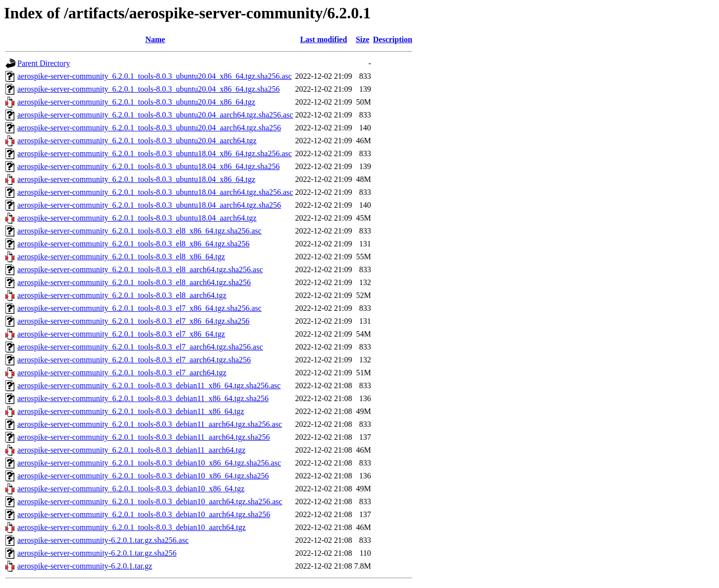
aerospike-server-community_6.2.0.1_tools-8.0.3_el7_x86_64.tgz (121, 334)
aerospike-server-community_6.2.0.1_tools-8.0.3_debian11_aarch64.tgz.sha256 (144, 437)
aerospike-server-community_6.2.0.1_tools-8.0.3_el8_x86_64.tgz (121, 257)
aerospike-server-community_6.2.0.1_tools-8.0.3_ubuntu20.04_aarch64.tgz (137, 141)
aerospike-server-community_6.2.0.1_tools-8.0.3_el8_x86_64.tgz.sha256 (133, 244)
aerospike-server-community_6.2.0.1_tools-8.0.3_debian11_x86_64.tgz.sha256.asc (149, 385)
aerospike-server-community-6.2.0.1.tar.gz (85, 566)
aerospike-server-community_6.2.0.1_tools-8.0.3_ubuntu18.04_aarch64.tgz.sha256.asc (155, 192)
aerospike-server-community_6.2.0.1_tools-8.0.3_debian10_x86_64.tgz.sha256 (143, 476)
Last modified (324, 39)
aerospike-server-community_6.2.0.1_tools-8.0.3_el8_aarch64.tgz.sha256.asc (140, 269)
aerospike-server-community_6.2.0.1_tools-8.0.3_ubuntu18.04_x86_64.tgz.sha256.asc (155, 153)
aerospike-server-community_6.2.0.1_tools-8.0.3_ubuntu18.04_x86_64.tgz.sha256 (148, 166)
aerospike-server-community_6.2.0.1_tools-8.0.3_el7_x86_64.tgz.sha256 (133, 321)
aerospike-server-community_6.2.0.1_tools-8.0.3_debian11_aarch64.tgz (131, 450)
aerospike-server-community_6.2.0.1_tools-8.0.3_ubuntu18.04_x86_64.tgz (136, 179)
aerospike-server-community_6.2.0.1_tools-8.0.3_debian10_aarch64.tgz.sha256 (144, 514)
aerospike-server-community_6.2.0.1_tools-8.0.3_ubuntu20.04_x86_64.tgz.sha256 (148, 89)
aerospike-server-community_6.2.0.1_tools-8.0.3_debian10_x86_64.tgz (131, 489)
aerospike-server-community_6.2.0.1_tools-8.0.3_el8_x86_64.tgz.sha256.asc (139, 231)
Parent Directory (44, 63)
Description (393, 39)
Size (363, 39)
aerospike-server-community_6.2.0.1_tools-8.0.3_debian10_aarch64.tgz (132, 527)
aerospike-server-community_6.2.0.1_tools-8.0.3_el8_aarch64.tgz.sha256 (134, 282)
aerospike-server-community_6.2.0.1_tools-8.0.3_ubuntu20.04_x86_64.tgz (136, 102)
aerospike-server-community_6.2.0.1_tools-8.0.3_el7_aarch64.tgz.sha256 (134, 360)
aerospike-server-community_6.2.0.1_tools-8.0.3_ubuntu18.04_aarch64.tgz (137, 218)
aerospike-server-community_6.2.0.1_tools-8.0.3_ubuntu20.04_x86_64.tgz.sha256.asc (155, 76)
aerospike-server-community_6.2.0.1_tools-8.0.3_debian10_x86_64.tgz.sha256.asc (149, 463)
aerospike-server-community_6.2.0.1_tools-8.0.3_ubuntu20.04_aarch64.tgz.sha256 (149, 128)
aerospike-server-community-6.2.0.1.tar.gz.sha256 (97, 553)
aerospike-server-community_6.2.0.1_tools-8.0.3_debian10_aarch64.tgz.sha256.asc (150, 501)
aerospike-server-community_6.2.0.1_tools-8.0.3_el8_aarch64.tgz (122, 295)
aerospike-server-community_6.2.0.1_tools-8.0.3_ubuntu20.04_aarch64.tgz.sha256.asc (155, 115)
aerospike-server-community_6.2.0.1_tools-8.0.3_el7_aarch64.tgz (122, 373)
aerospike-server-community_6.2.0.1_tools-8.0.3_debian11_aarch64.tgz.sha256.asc (150, 424)
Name (155, 39)
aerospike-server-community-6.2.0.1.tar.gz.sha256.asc (103, 540)
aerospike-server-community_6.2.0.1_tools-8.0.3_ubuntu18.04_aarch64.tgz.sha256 (149, 205)
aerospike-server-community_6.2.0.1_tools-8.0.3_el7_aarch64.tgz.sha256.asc (140, 347)
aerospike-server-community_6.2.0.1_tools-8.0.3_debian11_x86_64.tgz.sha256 (143, 398)
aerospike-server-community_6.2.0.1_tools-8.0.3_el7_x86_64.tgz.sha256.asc (139, 308)
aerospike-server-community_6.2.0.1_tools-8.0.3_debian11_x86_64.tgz (131, 411)
